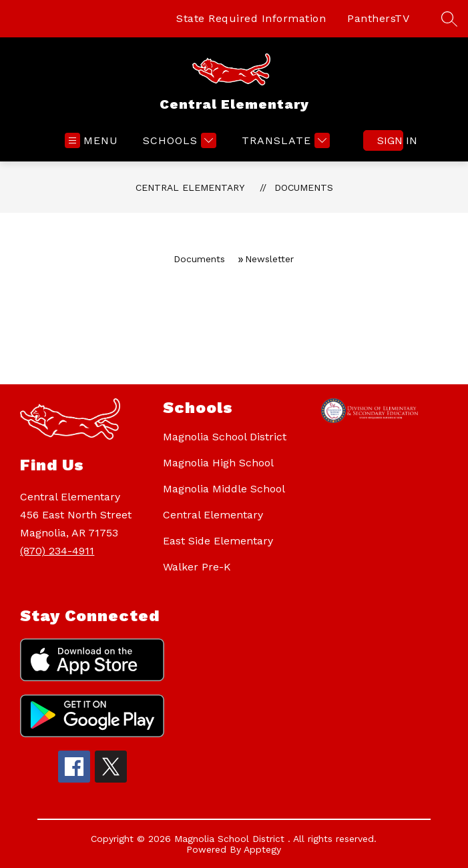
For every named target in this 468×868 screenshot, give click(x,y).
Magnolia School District (225, 437)
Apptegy (262, 849)
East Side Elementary (218, 541)
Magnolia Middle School (224, 489)
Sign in (390, 140)
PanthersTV (378, 18)
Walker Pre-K (197, 567)
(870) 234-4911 (57, 551)
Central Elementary (190, 187)
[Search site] (449, 19)
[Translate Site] (284, 140)
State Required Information (251, 18)
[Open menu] (91, 140)
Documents (304, 187)
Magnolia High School (218, 463)
